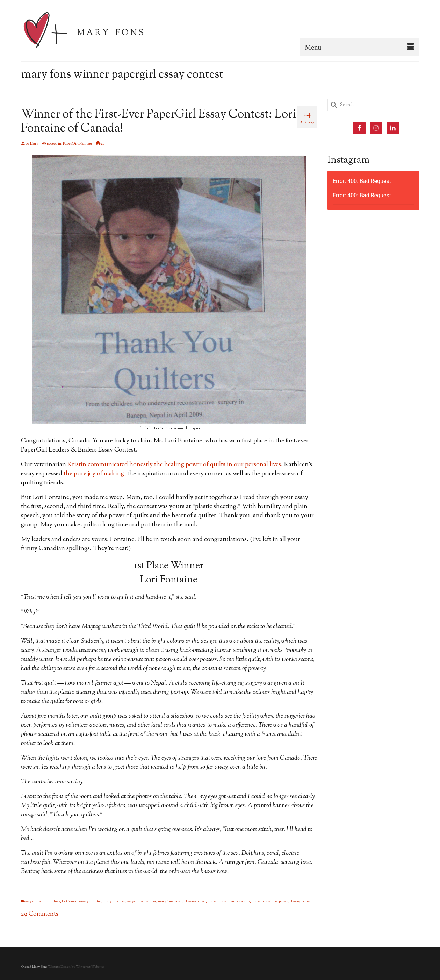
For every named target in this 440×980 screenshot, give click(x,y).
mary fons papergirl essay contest (182, 901)
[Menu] (360, 47)
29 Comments (40, 914)
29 (100, 144)
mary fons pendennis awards (229, 901)
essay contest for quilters (42, 901)
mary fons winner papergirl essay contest (281, 901)
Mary (34, 144)
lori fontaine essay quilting (82, 901)
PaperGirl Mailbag (77, 144)
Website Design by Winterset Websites (76, 967)
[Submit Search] (333, 105)
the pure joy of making (94, 474)
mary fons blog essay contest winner (130, 901)
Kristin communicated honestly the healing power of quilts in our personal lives (174, 465)
